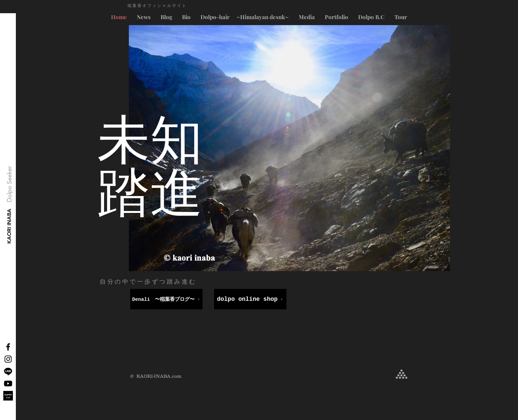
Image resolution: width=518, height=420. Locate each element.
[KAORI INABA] (9, 226)
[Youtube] (8, 384)
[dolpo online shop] (250, 299)
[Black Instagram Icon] (8, 359)
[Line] (8, 371)
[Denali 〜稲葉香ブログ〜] (166, 299)
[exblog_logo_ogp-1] (8, 396)
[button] (10, 184)
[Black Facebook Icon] (8, 347)
